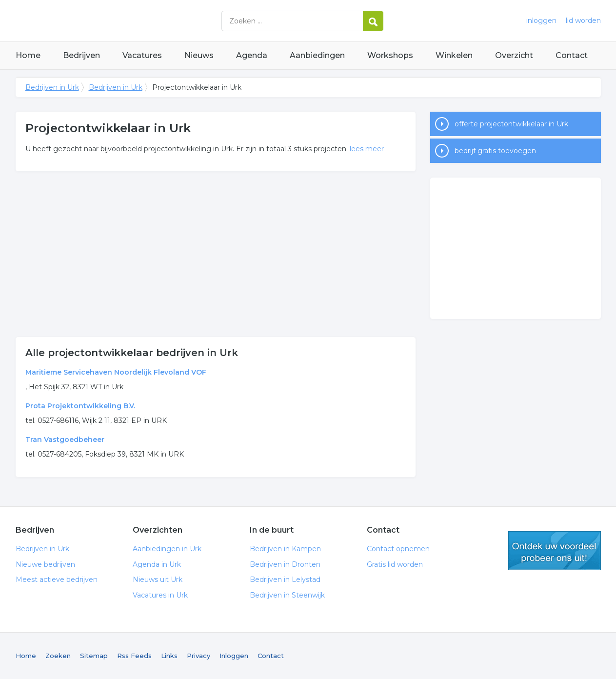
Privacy (199, 656)
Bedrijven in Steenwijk (287, 595)
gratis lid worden (555, 551)
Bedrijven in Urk (138, 21)
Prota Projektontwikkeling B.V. (80, 406)
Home (28, 55)
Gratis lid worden (395, 564)
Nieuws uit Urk (158, 579)
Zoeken (58, 656)
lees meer (367, 149)
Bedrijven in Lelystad (285, 579)
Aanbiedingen (317, 55)
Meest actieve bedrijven (57, 579)
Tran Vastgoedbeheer (65, 439)
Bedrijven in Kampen (285, 549)
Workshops (390, 55)
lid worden (583, 20)
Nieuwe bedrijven (45, 564)
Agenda (252, 55)
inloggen (541, 20)
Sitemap (94, 656)
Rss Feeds (134, 656)
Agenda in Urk (157, 564)
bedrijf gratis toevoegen (495, 151)
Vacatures (142, 55)
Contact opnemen (398, 549)
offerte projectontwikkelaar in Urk (511, 124)
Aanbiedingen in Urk (167, 549)
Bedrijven (81, 55)
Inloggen (234, 656)
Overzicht (514, 55)
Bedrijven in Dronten (285, 564)
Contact (572, 55)
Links (169, 656)
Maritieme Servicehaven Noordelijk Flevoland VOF (116, 372)
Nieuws (199, 55)
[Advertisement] (216, 254)
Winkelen (454, 55)
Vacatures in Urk (160, 595)
